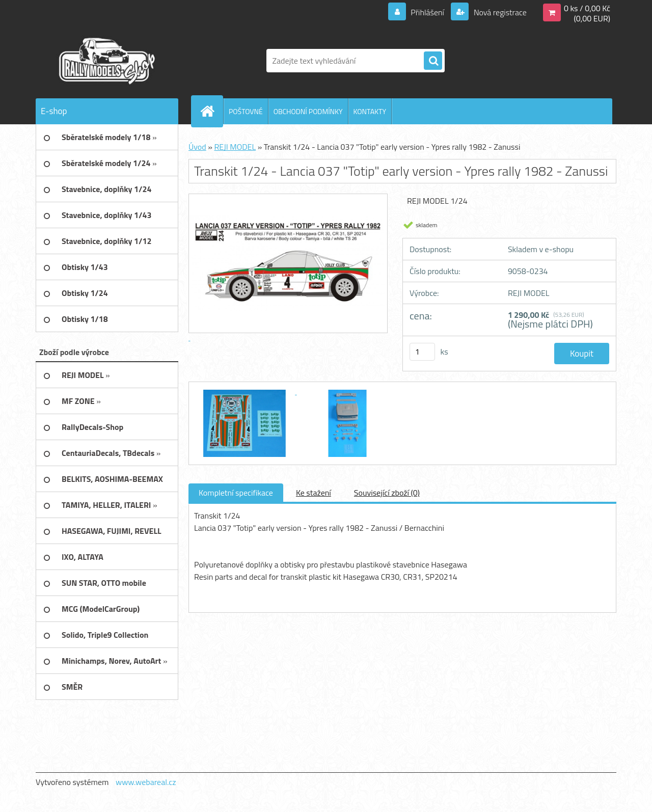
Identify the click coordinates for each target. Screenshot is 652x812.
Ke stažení (314, 493)
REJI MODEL (235, 147)
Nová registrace (499, 12)
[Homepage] (211, 111)
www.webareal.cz (146, 782)
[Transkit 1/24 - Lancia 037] (246, 391)
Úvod (197, 147)
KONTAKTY (370, 111)
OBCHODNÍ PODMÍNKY (308, 111)
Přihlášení (428, 12)
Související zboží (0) (387, 493)
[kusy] (422, 352)
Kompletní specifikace (236, 493)
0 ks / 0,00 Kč (587, 8)
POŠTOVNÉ (246, 111)
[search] (433, 61)
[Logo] (106, 61)
